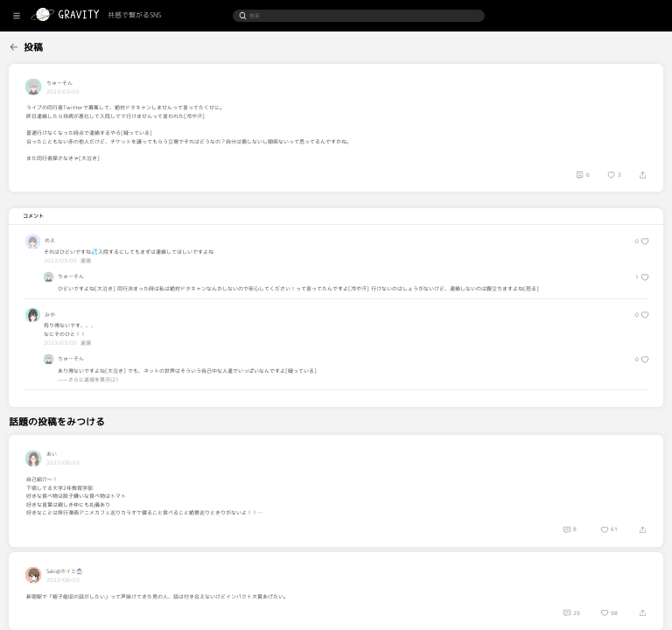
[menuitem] (42, 45)
